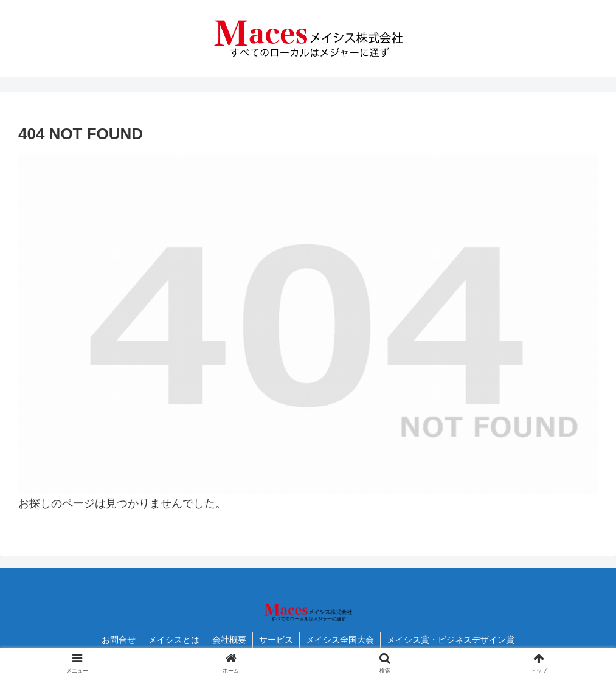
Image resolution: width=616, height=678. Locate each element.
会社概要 (229, 640)
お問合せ (119, 640)
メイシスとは (174, 640)
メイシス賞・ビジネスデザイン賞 (451, 640)
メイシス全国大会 (340, 640)
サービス (276, 640)
